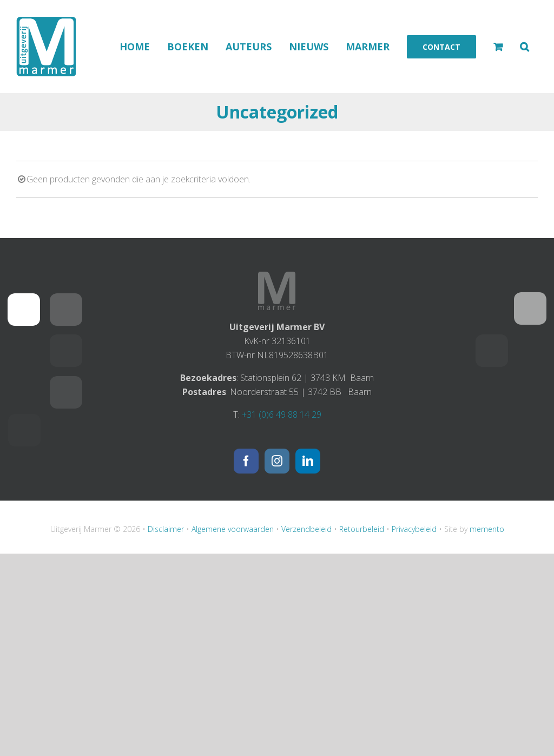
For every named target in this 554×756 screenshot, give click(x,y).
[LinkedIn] (308, 461)
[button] (525, 47)
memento (487, 529)
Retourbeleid (362, 529)
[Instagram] (277, 461)
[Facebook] (246, 461)
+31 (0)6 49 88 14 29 (282, 415)
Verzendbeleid (306, 529)
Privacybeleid (414, 529)
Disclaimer (166, 529)
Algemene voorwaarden (233, 529)
